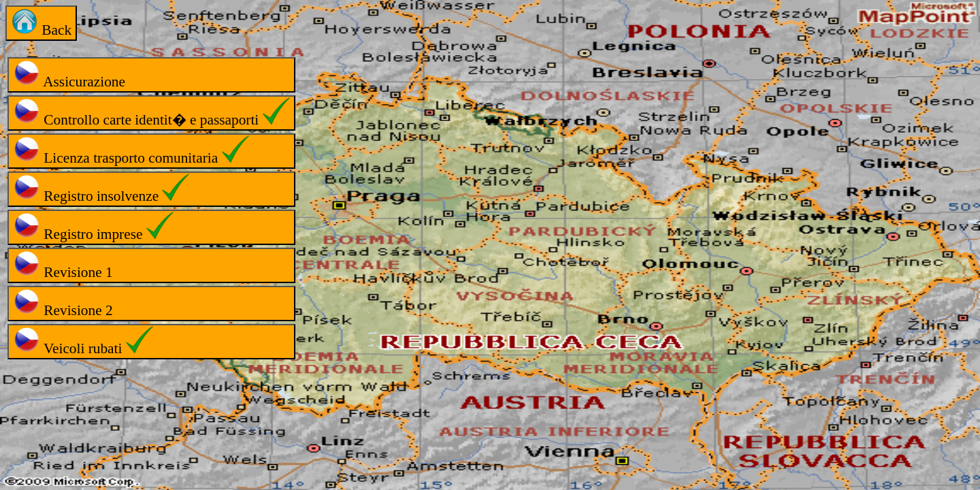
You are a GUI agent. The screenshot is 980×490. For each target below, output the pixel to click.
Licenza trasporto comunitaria (131, 151)
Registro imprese (93, 227)
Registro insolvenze (101, 189)
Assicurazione (69, 75)
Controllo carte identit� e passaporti (151, 113)
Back (41, 23)
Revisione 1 (63, 265)
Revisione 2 (63, 303)
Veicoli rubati (83, 341)
